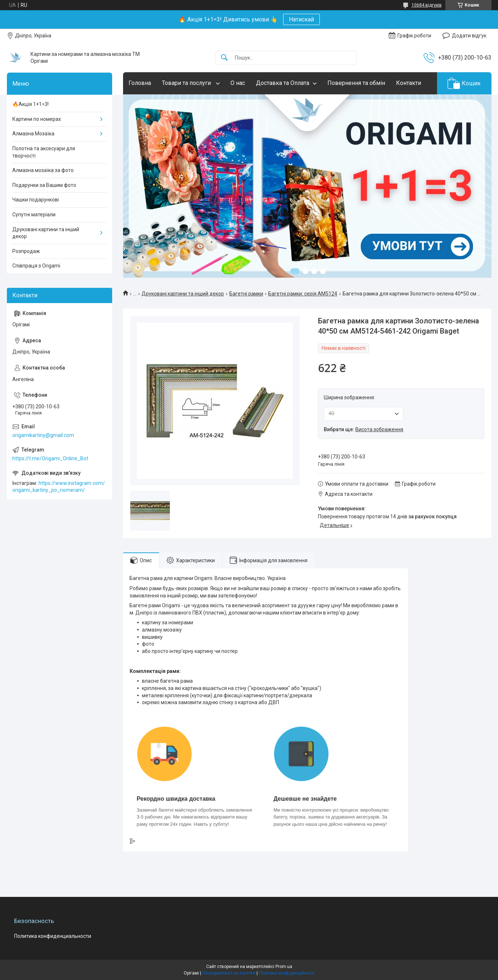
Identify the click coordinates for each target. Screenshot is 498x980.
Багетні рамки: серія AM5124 (303, 294)
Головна (140, 83)
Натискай (301, 19)
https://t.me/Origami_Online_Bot (50, 458)
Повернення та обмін (356, 83)
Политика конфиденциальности (53, 936)
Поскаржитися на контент (229, 973)
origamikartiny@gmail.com (43, 435)
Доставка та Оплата (283, 83)
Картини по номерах (37, 119)
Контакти (409, 83)
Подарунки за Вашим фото (44, 185)
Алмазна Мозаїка (33, 134)
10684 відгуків (427, 5)
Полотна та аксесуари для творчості (44, 152)
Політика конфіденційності (287, 973)
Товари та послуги (187, 83)
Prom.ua (284, 967)
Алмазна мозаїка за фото (43, 170)
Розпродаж (26, 251)
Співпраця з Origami (36, 266)
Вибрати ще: (364, 429)
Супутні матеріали (34, 215)
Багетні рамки (246, 294)
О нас (238, 83)
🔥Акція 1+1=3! (30, 104)
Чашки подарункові (36, 200)
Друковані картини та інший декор (183, 294)
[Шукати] (224, 58)
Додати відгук (469, 36)
